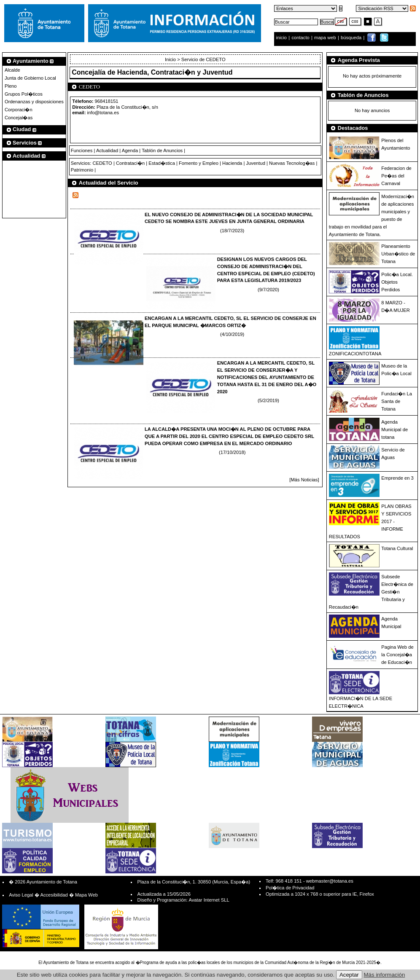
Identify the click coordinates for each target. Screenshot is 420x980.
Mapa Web (86, 895)
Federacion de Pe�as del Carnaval (396, 176)
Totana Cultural (397, 548)
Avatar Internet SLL (209, 900)
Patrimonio (82, 170)
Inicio (171, 59)
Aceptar (349, 975)
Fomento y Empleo (199, 163)
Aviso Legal (21, 895)
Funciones (82, 150)
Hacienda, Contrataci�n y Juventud (175, 72)
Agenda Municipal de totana (394, 430)
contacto (300, 38)
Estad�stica (162, 163)
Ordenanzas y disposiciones (34, 102)
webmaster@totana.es (330, 881)
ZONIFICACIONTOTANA (355, 354)
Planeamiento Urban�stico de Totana (398, 254)
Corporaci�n (19, 110)
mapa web (326, 38)
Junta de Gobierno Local (30, 78)
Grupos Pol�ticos (24, 94)
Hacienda (232, 163)
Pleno (11, 86)
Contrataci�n (130, 163)
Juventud (255, 163)
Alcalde (12, 70)
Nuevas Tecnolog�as (292, 163)
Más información (385, 975)
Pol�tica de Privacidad (290, 888)
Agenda (130, 150)
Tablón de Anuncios (162, 150)
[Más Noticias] (304, 480)
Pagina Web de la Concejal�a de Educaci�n (397, 655)
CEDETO (102, 163)
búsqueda (352, 38)
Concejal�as (19, 118)
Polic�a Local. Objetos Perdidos (397, 282)
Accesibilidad (54, 895)
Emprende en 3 (397, 478)
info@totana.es (103, 113)
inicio (282, 38)
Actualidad (107, 150)
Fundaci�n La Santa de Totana (397, 401)
